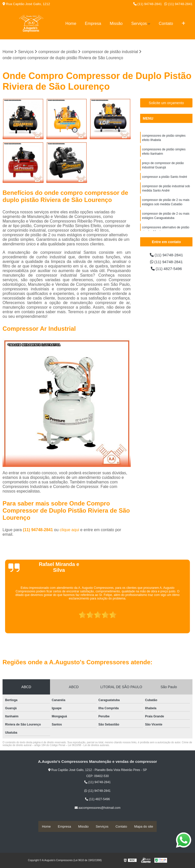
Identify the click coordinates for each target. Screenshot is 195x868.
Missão (116, 23)
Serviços (139, 23)
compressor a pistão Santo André (164, 179)
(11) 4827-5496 (166, 269)
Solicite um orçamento (166, 103)
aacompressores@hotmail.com (98, 808)
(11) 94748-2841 (148, 4)
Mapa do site (143, 827)
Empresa (93, 23)
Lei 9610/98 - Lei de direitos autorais (88, 745)
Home (71, 23)
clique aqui (69, 530)
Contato (166, 23)
